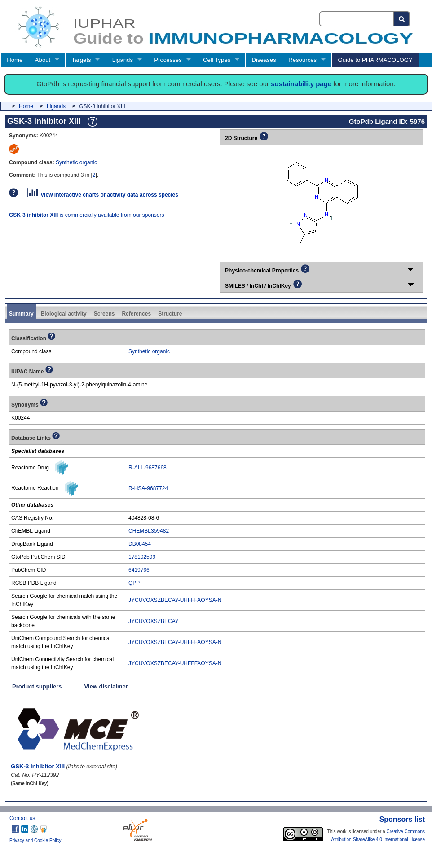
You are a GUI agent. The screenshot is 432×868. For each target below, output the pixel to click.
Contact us (22, 818)
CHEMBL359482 (149, 531)
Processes (168, 60)
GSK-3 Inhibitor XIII (38, 766)
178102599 (142, 557)
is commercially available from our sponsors (86, 215)
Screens (104, 314)
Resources (302, 60)
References (136, 314)
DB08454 (140, 544)
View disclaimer (106, 686)
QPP (134, 583)
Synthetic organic (76, 162)
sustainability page (301, 84)
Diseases (264, 60)
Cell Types (217, 60)
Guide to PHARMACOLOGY (375, 60)
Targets (81, 60)
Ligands (123, 60)
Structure (170, 314)
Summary (21, 314)
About (43, 60)
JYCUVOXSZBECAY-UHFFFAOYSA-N (175, 600)
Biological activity (64, 314)
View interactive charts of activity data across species (103, 195)
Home (15, 60)
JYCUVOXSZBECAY (154, 621)
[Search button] (402, 19)
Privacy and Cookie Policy (35, 840)
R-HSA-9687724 (148, 488)
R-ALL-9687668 (148, 468)
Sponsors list (402, 819)
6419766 (139, 570)
